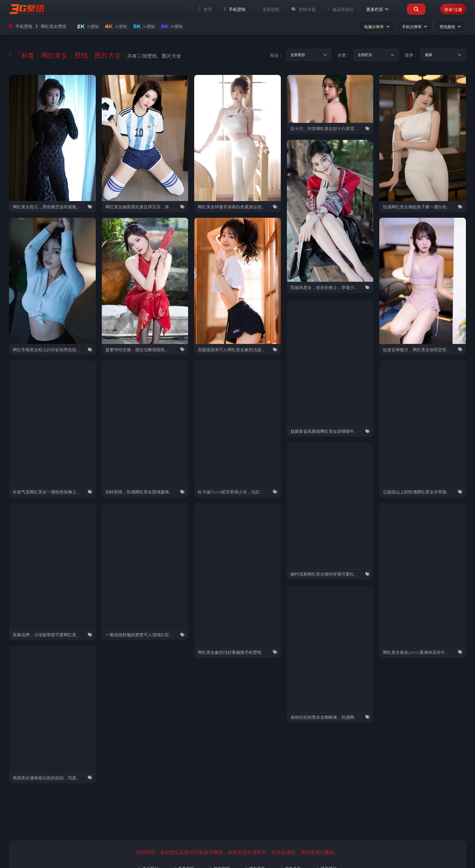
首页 (199, 9)
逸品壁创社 (335, 9)
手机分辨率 (415, 27)
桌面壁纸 (263, 9)
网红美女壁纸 (54, 27)
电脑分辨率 (377, 27)
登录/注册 (450, 9)
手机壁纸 (229, 9)
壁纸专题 (298, 9)
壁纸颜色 (451, 27)
